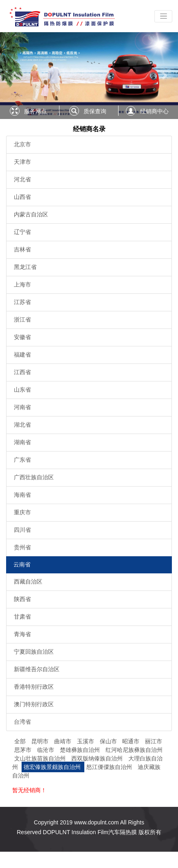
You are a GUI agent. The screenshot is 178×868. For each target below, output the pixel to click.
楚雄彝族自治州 (81, 750)
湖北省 (22, 425)
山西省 (22, 197)
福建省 (22, 355)
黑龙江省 (25, 267)
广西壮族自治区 (34, 477)
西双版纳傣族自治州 (98, 758)
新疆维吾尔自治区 (37, 669)
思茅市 (24, 750)
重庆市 (22, 512)
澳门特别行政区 (34, 704)
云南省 (22, 564)
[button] (13, 76)
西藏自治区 (28, 582)
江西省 (22, 372)
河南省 (22, 407)
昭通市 (132, 741)
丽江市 (154, 741)
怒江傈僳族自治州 (110, 767)
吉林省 (22, 249)
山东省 (22, 390)
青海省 (22, 634)
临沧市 (46, 750)
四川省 (22, 530)
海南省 (22, 495)
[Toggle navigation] (163, 16)
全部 (20, 741)
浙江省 (22, 319)
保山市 (109, 741)
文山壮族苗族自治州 (41, 758)
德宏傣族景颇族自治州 (53, 767)
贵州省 (22, 547)
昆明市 (41, 741)
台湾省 (22, 722)
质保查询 (95, 111)
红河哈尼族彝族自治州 (134, 750)
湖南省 (22, 442)
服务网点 (35, 111)
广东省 (22, 460)
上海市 (22, 284)
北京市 (22, 144)
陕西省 (22, 599)
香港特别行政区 (34, 687)
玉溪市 (86, 741)
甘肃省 (22, 617)
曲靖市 (64, 741)
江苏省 (22, 302)
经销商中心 (154, 111)
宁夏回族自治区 (34, 652)
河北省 (22, 179)
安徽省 (22, 337)
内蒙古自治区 (31, 214)
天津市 (22, 162)
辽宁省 (22, 232)
